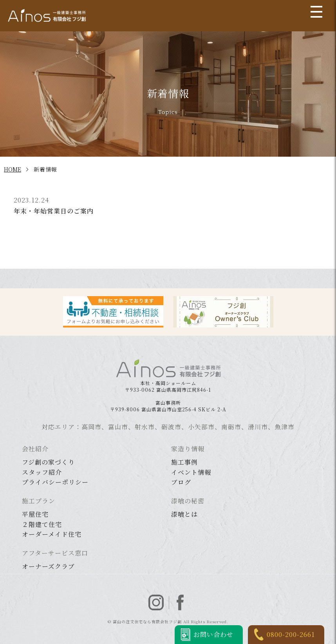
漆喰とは (184, 514)
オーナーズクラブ (48, 566)
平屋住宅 (35, 514)
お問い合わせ (213, 634)
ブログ (181, 482)
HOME (13, 169)
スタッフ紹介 (42, 472)
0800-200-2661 (291, 634)
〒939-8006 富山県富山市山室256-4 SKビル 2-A (168, 406)
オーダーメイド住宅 (52, 534)
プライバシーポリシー (55, 482)
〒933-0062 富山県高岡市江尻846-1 (168, 386)
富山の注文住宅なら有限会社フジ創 (147, 621)
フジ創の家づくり (48, 462)
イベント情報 (191, 472)
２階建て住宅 (42, 524)
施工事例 (184, 462)
